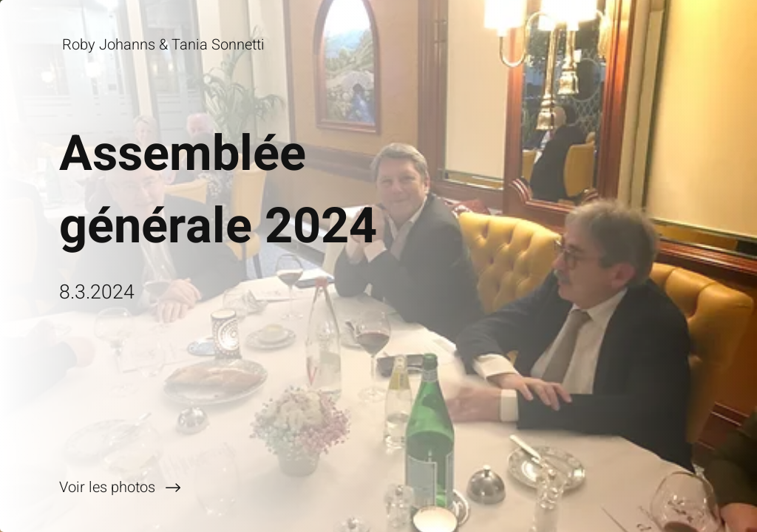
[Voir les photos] (189, 488)
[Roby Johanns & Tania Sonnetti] (165, 45)
